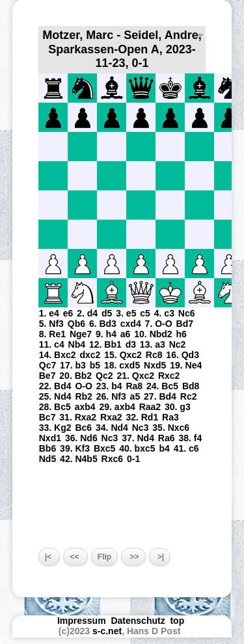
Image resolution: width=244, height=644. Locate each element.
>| (160, 557)
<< (75, 557)
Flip (104, 557)
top (178, 621)
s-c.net (107, 631)
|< (49, 557)
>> (133, 557)
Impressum (82, 621)
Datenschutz (138, 621)
